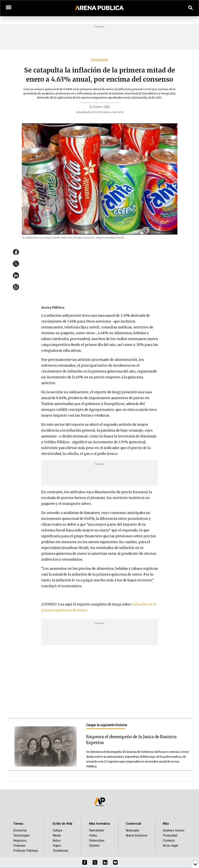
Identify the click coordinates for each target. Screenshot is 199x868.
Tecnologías (21, 835)
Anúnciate (132, 830)
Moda (57, 835)
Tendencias (60, 851)
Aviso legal (170, 846)
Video (93, 835)
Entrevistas (97, 841)
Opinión (94, 846)
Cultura (57, 830)
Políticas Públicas (26, 851)
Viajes (57, 846)
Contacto (169, 841)
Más (166, 824)
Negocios (20, 841)
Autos (57, 841)
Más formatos (100, 824)
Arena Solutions (137, 835)
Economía (99, 60)
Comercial (133, 824)
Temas (18, 824)
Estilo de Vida (63, 824)
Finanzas (19, 846)
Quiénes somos (174, 830)
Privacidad (170, 835)
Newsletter (97, 830)
